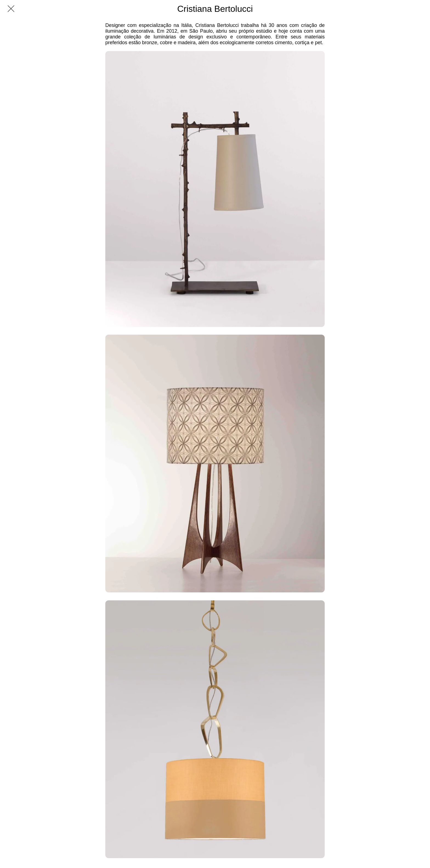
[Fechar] (11, 9)
